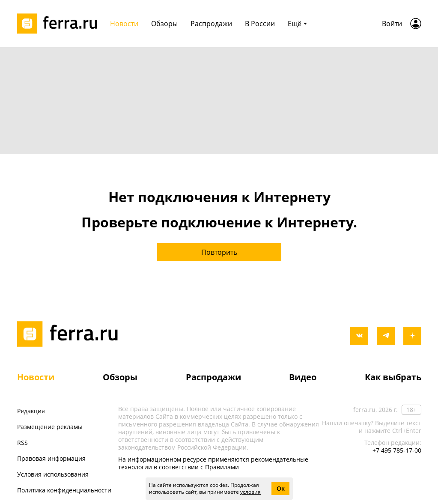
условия (250, 492)
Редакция (31, 411)
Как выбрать (393, 377)
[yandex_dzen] (412, 336)
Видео (303, 377)
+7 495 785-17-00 (397, 450)
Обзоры (120, 377)
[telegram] (386, 336)
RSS (22, 443)
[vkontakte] (359, 336)
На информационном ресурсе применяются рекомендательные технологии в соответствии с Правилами (213, 463)
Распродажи (213, 377)
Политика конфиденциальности (64, 490)
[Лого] (60, 24)
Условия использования (53, 474)
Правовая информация (51, 458)
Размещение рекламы (50, 427)
